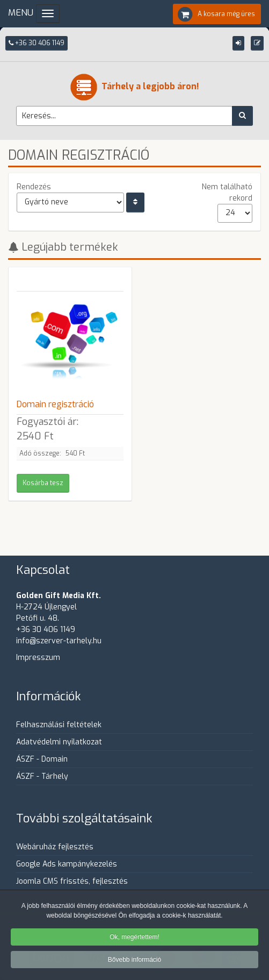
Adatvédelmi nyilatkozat (59, 742)
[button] (238, 43)
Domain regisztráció (55, 404)
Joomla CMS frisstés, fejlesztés (72, 881)
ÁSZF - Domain (42, 759)
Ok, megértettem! (134, 938)
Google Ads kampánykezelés (67, 864)
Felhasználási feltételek (59, 725)
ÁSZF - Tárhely (42, 776)
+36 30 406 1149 (37, 43)
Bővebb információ (134, 961)
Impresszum (38, 658)
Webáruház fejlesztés (55, 847)
